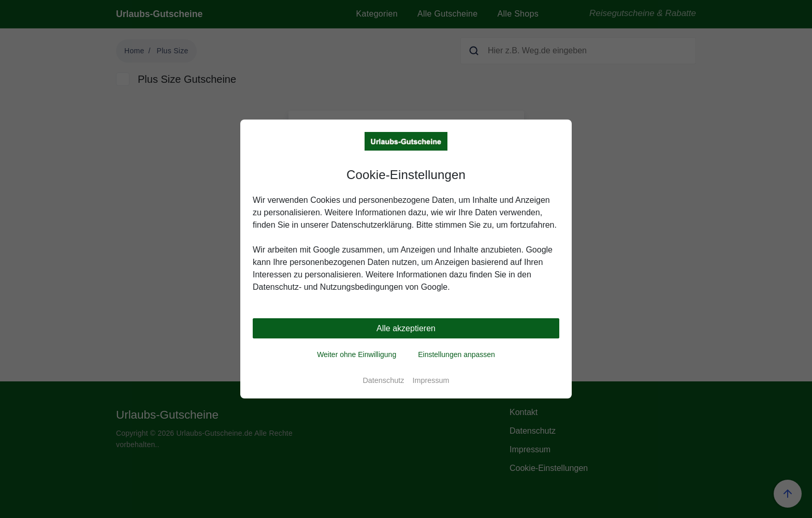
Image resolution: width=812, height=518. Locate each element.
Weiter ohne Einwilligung (357, 354)
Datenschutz (383, 380)
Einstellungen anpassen (456, 354)
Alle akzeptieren (406, 328)
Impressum (431, 380)
